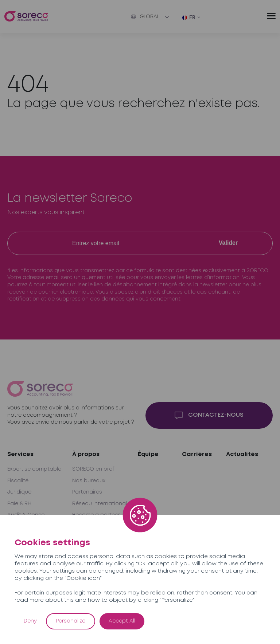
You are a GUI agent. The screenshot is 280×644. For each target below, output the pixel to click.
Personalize (71, 621)
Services (20, 454)
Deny (30, 621)
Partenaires (87, 492)
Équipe (148, 454)
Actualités (242, 454)
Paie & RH (19, 504)
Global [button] (145, 17)
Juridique (19, 492)
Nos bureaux (89, 481)
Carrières (197, 454)
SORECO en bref (93, 469)
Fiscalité (18, 481)
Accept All (122, 621)
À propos (86, 454)
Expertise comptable (34, 469)
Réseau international (100, 504)
